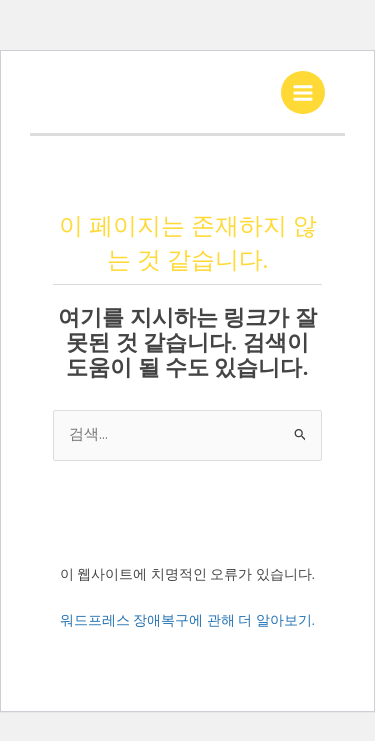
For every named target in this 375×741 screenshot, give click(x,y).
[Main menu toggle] (303, 93)
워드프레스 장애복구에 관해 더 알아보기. (188, 620)
